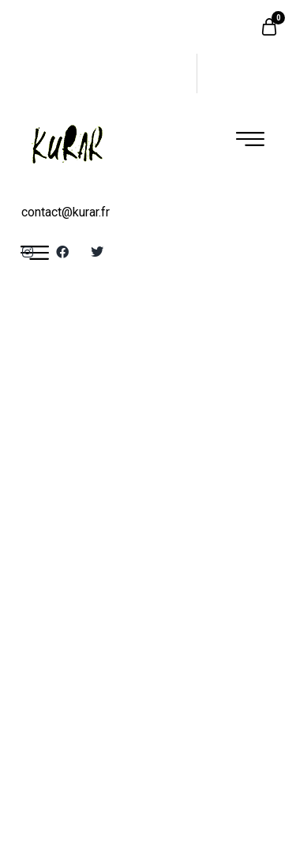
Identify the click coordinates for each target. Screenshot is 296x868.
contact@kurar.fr (66, 212)
